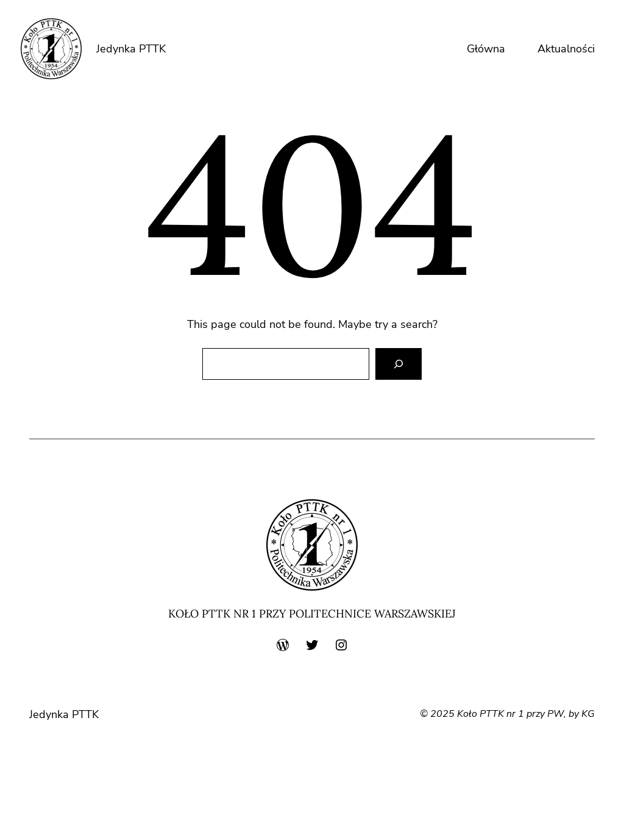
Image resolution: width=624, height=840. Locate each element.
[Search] (399, 364)
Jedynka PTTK (131, 49)
